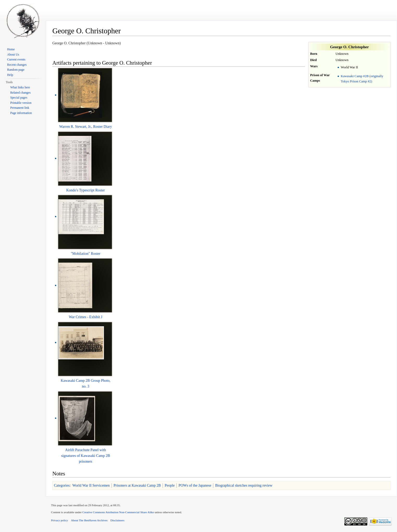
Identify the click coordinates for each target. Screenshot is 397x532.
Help (10, 75)
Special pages (19, 98)
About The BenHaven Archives (89, 520)
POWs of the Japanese (195, 485)
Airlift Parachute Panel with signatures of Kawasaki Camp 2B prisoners (86, 456)
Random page (16, 70)
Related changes (20, 93)
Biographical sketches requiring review (244, 485)
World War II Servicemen (91, 485)
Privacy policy (60, 520)
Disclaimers (117, 520)
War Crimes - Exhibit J (86, 317)
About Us (13, 55)
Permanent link (20, 108)
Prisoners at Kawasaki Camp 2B (137, 485)
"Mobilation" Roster (86, 254)
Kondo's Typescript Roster (85, 190)
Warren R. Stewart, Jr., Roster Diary (85, 127)
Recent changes (17, 65)
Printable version (21, 103)
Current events (16, 59)
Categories (62, 485)
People (170, 485)
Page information (21, 113)
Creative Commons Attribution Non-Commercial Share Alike (118, 512)
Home (11, 49)
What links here (20, 87)
